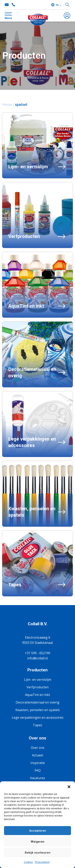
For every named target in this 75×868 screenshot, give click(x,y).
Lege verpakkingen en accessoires (38, 717)
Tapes (37, 725)
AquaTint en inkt (37, 695)
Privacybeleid (42, 862)
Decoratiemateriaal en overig (37, 702)
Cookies (28, 862)
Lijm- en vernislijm (38, 680)
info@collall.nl (37, 658)
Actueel (37, 755)
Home (7, 105)
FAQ (38, 770)
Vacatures (37, 778)
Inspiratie (38, 763)
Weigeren (38, 842)
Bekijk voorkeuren (38, 853)
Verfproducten (38, 687)
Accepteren (38, 831)
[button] (69, 786)
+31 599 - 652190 (37, 653)
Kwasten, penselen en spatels (38, 710)
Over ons (38, 748)
